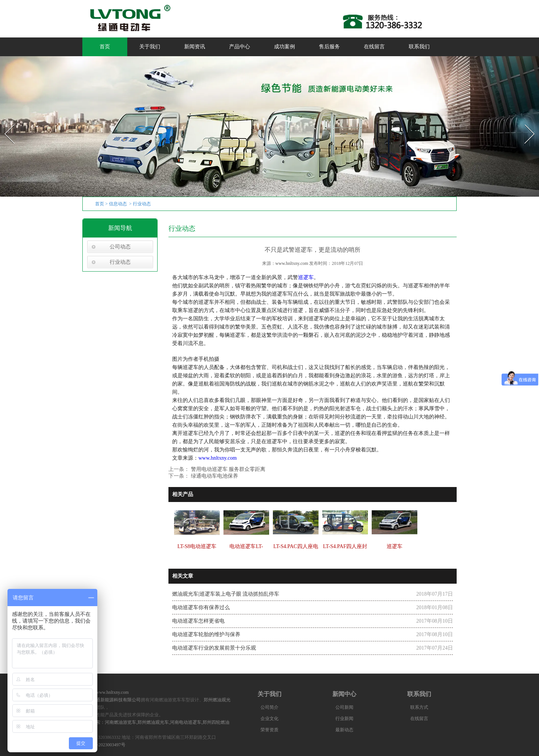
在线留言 (374, 47)
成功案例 (284, 47)
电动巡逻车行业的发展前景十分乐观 (214, 648)
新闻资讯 (195, 47)
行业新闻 (344, 719)
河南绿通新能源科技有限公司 (112, 700)
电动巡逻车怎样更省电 (198, 621)
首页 (105, 47)
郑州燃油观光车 (153, 722)
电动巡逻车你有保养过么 (201, 607)
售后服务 (329, 47)
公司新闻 (344, 707)
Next (525, 122)
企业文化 (269, 719)
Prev (5, 122)
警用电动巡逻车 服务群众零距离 (227, 469)
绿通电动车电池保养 (214, 476)
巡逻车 (306, 277)
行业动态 (120, 262)
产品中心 (240, 47)
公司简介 (269, 707)
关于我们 (150, 47)
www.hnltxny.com (292, 263)
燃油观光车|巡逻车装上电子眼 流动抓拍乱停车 (226, 594)
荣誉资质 (269, 730)
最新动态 (344, 730)
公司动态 (120, 247)
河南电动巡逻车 (186, 722)
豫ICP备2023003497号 (104, 745)
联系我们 (419, 47)
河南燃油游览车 (121, 722)
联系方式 (419, 707)
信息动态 (118, 204)
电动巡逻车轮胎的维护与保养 (206, 634)
